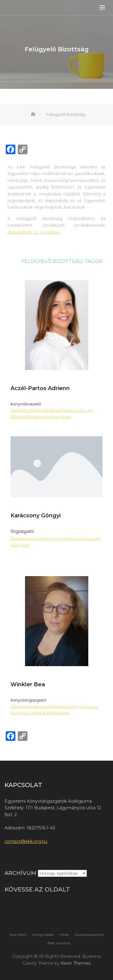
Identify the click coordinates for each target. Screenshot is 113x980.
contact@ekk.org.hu (26, 841)
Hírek (64, 935)
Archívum (20, 873)
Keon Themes (76, 963)
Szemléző (18, 935)
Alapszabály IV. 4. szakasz (34, 232)
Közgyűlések (43, 935)
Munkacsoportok (89, 935)
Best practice (59, 943)
